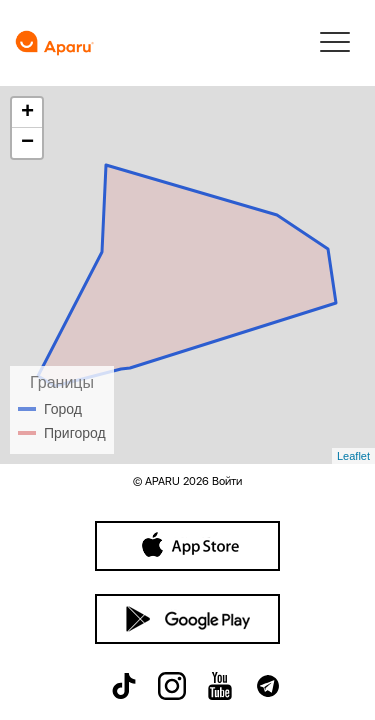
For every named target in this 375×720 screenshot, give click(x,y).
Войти (227, 481)
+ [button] (27, 113)
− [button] (27, 143)
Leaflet (353, 456)
